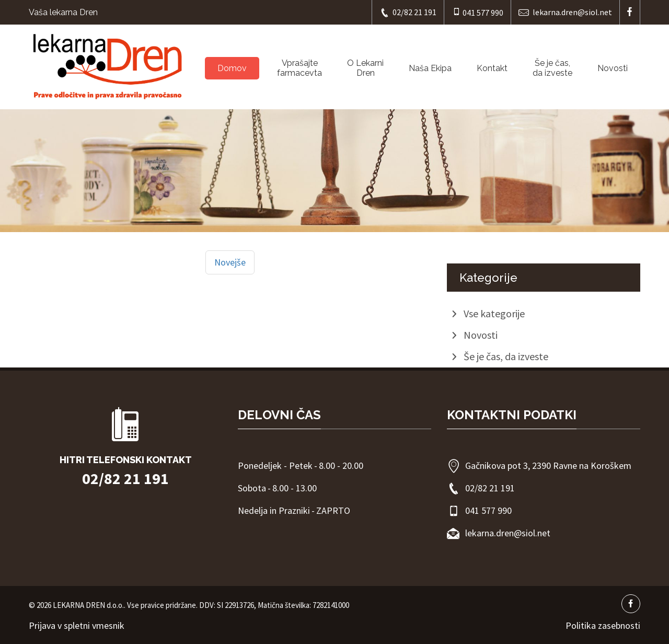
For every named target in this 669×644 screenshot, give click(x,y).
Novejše (230, 262)
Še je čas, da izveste (552, 68)
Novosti (613, 68)
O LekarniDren (365, 68)
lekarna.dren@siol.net (565, 12)
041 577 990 (477, 12)
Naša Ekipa (430, 68)
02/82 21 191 (408, 12)
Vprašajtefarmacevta (299, 68)
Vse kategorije (494, 313)
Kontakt (492, 68)
